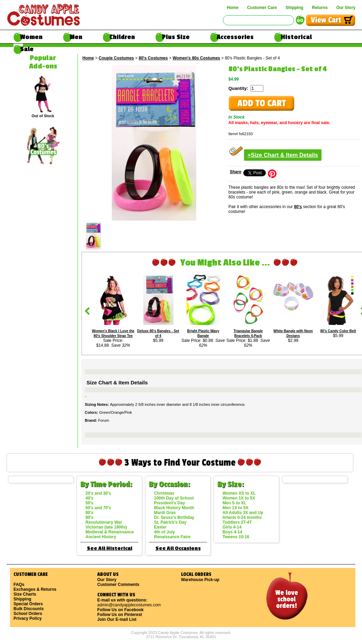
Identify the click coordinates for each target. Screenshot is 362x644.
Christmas (164, 493)
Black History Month (174, 508)
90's (89, 517)
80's (298, 207)
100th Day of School (174, 498)
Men (76, 37)
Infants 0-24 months (242, 517)
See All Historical (110, 548)
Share (236, 172)
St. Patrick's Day (170, 522)
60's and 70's (98, 508)
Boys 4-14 (232, 532)
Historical (296, 37)
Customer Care (262, 8)
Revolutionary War (104, 522)
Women (31, 37)
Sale (27, 49)
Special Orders (28, 604)
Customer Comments (118, 585)
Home (233, 8)
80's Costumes (153, 58)
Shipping (294, 8)
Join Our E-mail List (117, 619)
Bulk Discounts (29, 609)
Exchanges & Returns (35, 589)
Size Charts (25, 594)
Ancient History (101, 537)
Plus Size (176, 37)
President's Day (170, 503)
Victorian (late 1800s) (106, 527)
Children (122, 37)
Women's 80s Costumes (196, 58)
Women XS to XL (239, 493)
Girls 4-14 (232, 527)
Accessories (235, 37)
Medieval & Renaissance (110, 532)
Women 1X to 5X (239, 498)
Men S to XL (234, 503)
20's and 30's (98, 493)
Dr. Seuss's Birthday (174, 517)
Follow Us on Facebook (120, 610)
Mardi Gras (165, 513)
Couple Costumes (116, 58)
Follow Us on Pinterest (120, 615)
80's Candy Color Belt (338, 331)
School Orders (28, 614)
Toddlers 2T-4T (237, 522)
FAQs (19, 585)
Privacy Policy (28, 618)
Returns (320, 8)
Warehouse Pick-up (200, 580)
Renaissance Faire (172, 537)
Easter (160, 527)
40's (89, 498)
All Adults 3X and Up (243, 513)
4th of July (164, 532)
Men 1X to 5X (236, 508)
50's (89, 503)
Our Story (346, 8)
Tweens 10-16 (236, 537)
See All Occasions (178, 548)
